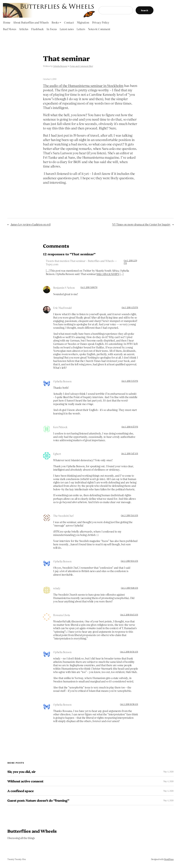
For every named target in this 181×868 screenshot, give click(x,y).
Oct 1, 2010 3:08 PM (89, 287)
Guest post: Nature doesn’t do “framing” (38, 800)
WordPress (169, 859)
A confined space (21, 791)
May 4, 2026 (168, 772)
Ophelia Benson (60, 66)
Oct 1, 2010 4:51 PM (130, 307)
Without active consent (25, 781)
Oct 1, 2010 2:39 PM (130, 262)
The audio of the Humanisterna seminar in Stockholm (83, 85)
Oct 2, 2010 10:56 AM (129, 652)
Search (145, 10)
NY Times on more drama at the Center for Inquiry (141, 224)
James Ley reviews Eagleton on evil (30, 224)
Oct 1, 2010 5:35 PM (130, 381)
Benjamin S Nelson (64, 288)
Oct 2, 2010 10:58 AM (129, 704)
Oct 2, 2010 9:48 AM (129, 588)
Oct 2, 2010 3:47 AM (130, 453)
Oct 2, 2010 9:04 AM (129, 561)
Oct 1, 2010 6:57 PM (130, 427)
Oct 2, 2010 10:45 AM (129, 615)
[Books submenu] (60, 22)
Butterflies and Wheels (32, 831)
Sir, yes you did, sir (21, 772)
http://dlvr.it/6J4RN (108, 274)
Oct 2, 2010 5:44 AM (129, 515)
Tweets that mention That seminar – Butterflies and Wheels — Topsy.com (81, 262)
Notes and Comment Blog (81, 66)
